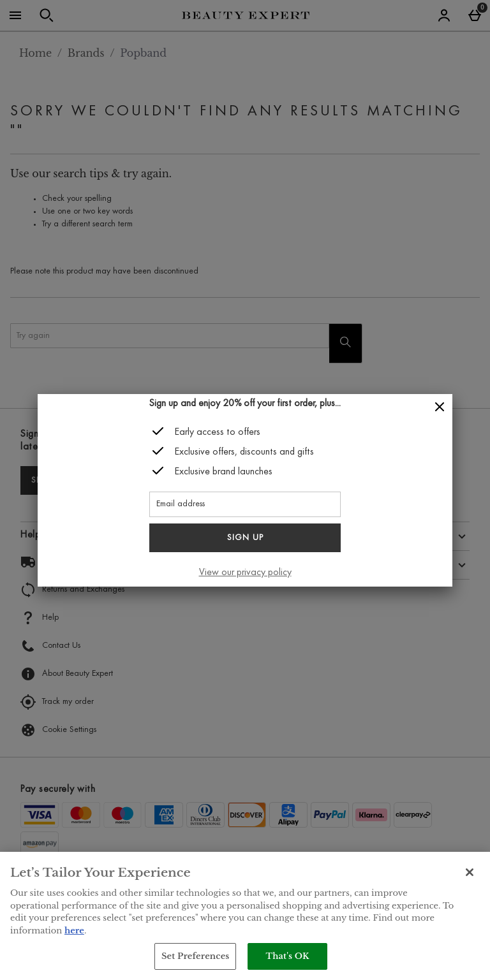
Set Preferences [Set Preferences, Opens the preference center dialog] (196, 956)
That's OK (287, 956)
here (74, 931)
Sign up (245, 538)
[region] (245, 916)
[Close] (440, 407)
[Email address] (245, 504)
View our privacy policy (245, 573)
